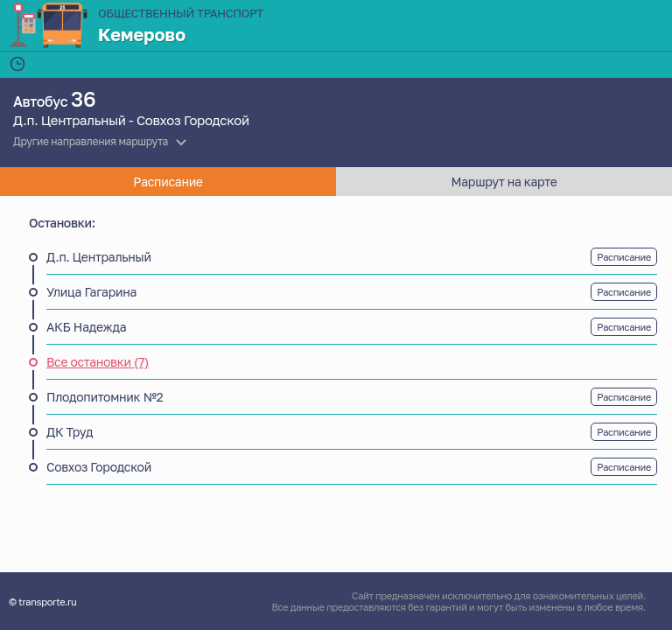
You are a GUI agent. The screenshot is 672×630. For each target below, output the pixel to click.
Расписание (624, 257)
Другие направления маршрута (91, 141)
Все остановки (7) (98, 362)
